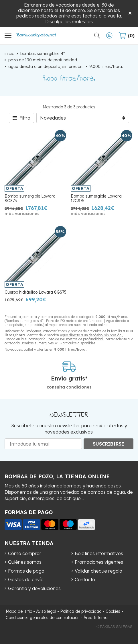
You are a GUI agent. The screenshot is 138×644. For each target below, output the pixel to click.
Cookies (113, 611)
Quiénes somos (25, 562)
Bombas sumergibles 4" (40, 343)
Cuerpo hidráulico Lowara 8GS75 (36, 292)
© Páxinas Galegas (114, 627)
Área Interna (96, 618)
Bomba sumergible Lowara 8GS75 (30, 199)
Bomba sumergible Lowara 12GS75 (96, 199)
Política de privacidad (81, 611)
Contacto (85, 579)
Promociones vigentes (99, 562)
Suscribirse (109, 444)
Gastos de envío (26, 579)
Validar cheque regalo (98, 571)
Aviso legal (46, 611)
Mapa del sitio (19, 611)
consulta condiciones (69, 387)
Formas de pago (26, 571)
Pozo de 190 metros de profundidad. (75, 339)
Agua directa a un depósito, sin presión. (91, 335)
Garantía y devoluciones (34, 588)
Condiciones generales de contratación (43, 618)
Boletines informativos (99, 553)
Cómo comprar (25, 553)
